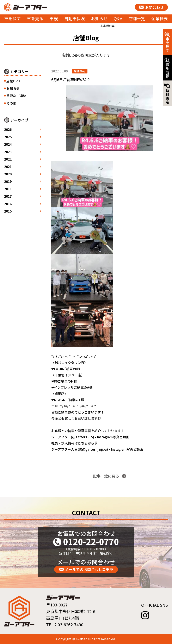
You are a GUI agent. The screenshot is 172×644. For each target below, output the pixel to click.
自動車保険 (74, 18)
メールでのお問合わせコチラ (89, 569)
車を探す (12, 18)
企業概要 (160, 18)
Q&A (118, 18)
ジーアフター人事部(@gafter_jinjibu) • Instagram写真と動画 (97, 449)
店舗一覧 (137, 18)
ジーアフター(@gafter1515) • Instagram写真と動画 (90, 437)
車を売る (35, 18)
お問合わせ (154, 7)
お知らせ (99, 18)
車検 (54, 18)
